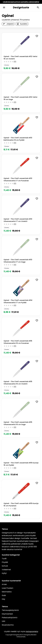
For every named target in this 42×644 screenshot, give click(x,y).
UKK (4, 621)
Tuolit (4, 559)
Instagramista (32, 631)
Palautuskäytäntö (10, 618)
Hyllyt (4, 573)
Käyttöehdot (7, 614)
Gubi (4, 595)
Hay (3, 599)
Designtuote (21, 7)
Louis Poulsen (8, 588)
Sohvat (5, 566)
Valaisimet (6, 570)
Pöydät (5, 562)
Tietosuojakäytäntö (10, 610)
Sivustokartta (8, 625)
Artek (4, 584)
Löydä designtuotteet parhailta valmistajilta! (21, 2)
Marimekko (7, 592)
